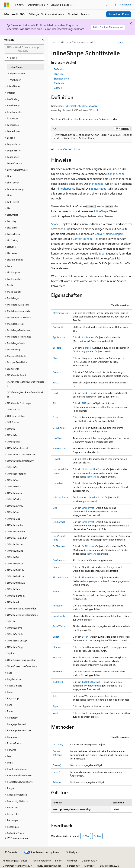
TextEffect (58, 682)
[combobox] (24, 49)
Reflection (58, 605)
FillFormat (87, 403)
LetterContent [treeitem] (15, 163)
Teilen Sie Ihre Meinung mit (108, 27)
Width (56, 713)
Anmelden (125, 4)
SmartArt (58, 657)
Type (102, 253)
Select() (57, 782)
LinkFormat (59, 522)
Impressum (72, 866)
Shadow (57, 647)
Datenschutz (89, 861)
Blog (58, 861)
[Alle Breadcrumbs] (54, 42)
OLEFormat (59, 546)
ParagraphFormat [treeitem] (16, 724)
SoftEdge (58, 671)
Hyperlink (58, 483)
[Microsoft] (7, 5)
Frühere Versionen (41, 861)
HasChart (58, 438)
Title (55, 696)
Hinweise (59, 74)
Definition (59, 69)
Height (56, 459)
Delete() (57, 765)
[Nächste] (107, 5)
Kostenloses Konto (119, 14)
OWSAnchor (60, 560)
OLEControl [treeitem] (13, 409)
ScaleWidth (59, 626)
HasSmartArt (60, 448)
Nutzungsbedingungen (49, 866)
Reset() (56, 772)
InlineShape (117, 174)
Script (56, 637)
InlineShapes (64, 188)
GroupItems (59, 428)
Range (56, 591)
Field (55, 393)
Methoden (60, 83)
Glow (55, 417)
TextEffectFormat (91, 682)
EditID (56, 382)
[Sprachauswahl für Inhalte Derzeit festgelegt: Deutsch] (11, 852)
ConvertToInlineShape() (109, 234)
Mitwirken (72, 861)
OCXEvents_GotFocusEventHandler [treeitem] (25, 384)
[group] (92, 137)
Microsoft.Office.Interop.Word (77, 42)
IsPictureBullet (60, 497)
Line (55, 508)
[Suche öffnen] (115, 5)
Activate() (58, 744)
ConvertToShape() (83, 239)
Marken (89, 866)
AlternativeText (61, 313)
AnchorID (58, 327)
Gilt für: (58, 88)
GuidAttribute (72, 149)
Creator (57, 372)
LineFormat (88, 508)
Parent (56, 567)
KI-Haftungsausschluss (15, 861)
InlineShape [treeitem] (16, 67)
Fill (54, 403)
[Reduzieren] (43, 40)
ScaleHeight (59, 616)
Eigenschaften (61, 79)
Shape (55, 224)
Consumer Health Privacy (16, 866)
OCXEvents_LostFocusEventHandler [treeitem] (25, 395)
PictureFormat (60, 577)
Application (59, 337)
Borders (57, 348)
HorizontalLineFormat (94, 469)
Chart (56, 358)
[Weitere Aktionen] (129, 42)
